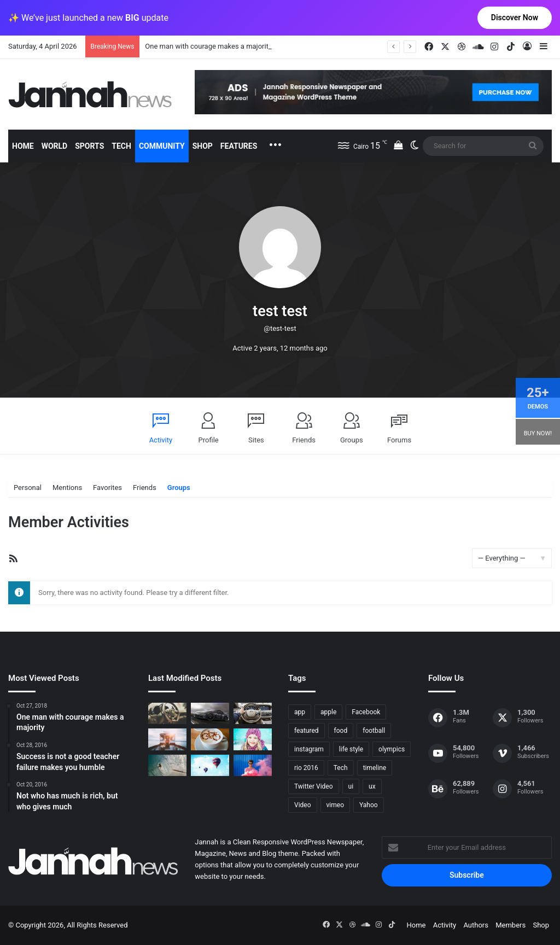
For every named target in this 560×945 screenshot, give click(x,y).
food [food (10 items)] (341, 731)
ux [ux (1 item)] (372, 786)
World (55, 146)
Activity (161, 440)
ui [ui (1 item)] (351, 786)
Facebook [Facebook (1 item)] (366, 712)
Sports (89, 146)
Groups (352, 440)
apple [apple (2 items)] (328, 712)
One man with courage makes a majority (208, 46)
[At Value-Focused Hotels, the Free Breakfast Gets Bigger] (167, 739)
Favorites (107, 488)
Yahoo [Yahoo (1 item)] (369, 805)
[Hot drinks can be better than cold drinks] (210, 739)
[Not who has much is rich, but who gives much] (253, 739)
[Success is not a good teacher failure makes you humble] (210, 765)
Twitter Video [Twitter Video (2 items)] (314, 786)
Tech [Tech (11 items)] (341, 768)
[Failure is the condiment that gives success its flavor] (253, 765)
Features (239, 146)
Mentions (67, 488)
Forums (399, 440)
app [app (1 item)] (300, 712)
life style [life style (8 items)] (351, 749)
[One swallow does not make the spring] (167, 765)
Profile (209, 440)
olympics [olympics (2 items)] (392, 749)
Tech (121, 146)
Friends (304, 440)
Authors (476, 925)
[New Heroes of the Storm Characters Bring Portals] (253, 713)
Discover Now (515, 17)
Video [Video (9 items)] (303, 805)
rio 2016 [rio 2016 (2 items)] (306, 768)
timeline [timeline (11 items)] (375, 768)
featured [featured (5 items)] (307, 731)
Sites (256, 440)
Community (162, 146)
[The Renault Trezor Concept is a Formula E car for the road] (167, 713)
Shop (203, 146)
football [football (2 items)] (374, 731)
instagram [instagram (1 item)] (309, 749)
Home (23, 146)
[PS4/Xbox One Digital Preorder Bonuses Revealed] (210, 713)
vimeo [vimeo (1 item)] (335, 805)
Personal (28, 488)
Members (511, 925)
